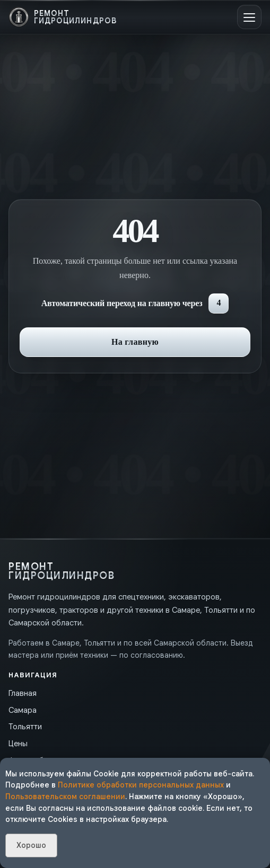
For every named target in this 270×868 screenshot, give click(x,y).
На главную (135, 342)
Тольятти (25, 727)
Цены (18, 744)
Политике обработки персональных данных (141, 785)
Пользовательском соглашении (65, 797)
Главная (23, 693)
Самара (23, 710)
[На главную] (63, 17)
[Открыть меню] (249, 17)
